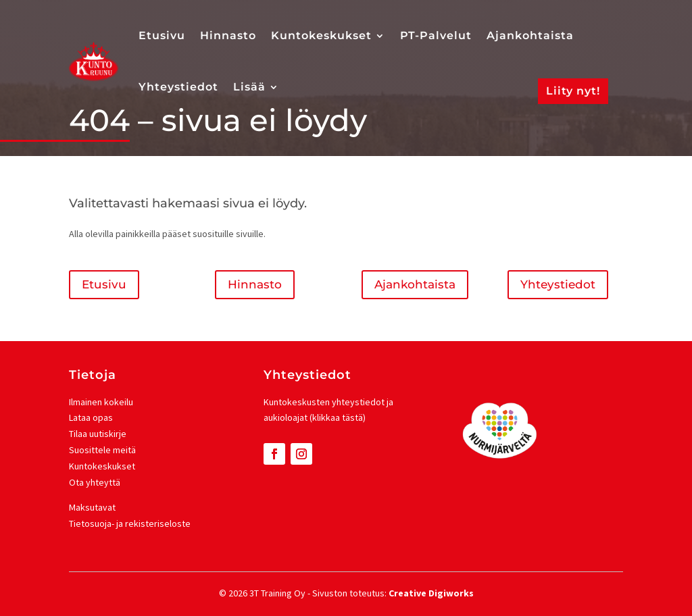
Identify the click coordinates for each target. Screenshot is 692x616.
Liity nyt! (573, 91)
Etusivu (162, 35)
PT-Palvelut (436, 35)
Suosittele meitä (102, 450)
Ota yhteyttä (95, 482)
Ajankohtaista (530, 35)
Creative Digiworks (431, 593)
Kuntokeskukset (321, 35)
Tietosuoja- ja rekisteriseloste (130, 523)
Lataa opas (91, 417)
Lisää (249, 87)
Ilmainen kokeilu (101, 402)
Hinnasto (228, 35)
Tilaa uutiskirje (98, 434)
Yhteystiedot (178, 87)
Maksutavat (92, 507)
